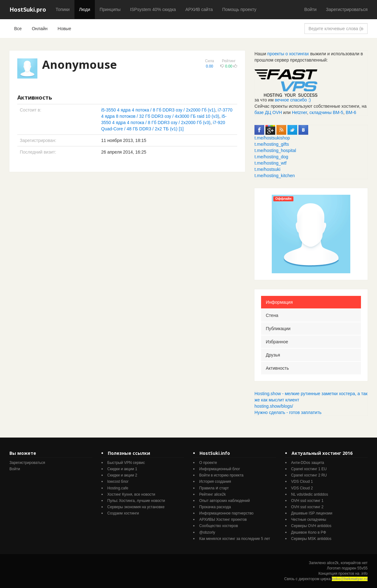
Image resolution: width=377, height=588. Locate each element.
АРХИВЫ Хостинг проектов (223, 520)
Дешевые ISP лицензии (312, 513)
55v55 (362, 568)
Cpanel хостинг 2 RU (309, 475)
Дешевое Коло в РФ (309, 532)
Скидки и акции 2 (122, 475)
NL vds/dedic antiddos (310, 494)
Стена (272, 315)
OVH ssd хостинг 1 (307, 501)
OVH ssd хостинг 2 (307, 507)
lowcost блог (118, 482)
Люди (85, 9)
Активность (277, 368)
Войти (310, 9)
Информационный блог (220, 469)
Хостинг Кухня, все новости (131, 494)
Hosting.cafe (118, 488)
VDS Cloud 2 (302, 488)
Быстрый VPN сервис (126, 463)
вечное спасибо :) (293, 100)
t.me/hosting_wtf (270, 163)
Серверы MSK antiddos (311, 539)
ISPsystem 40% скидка (153, 9)
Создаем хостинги (123, 513)
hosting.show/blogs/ (274, 406)
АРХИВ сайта (199, 9)
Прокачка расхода (215, 507)
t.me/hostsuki (267, 169)
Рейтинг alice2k (213, 494)
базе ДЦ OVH (268, 112)
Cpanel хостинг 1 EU (309, 469)
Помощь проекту (239, 9)
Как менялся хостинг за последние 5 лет (235, 539)
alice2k (333, 563)
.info (364, 574)
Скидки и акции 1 (122, 469)
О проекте (208, 463)
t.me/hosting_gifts (272, 144)
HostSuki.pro (28, 9)
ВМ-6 (351, 112)
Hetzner (299, 112)
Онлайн (40, 29)
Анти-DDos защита (308, 463)
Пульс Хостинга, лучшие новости (136, 501)
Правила (207, 488)
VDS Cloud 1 (302, 482)
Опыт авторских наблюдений (224, 501)
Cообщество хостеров (219, 526)
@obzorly (207, 532)
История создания (215, 482)
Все (18, 29)
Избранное (277, 342)
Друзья (273, 355)
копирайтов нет (354, 563)
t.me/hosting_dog (271, 157)
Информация (279, 302)
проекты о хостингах (288, 54)
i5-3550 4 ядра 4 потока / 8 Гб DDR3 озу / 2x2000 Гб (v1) (158, 110)
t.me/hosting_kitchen (275, 176)
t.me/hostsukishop (272, 138)
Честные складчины (309, 520)
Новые (64, 29)
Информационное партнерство (226, 513)
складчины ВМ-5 (326, 112)
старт (224, 488)
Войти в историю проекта (221, 475)
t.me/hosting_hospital (275, 150)
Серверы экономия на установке (136, 507)
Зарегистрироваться (347, 9)
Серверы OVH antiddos (311, 526)
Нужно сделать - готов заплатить (288, 412)
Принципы (110, 9)
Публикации (278, 329)
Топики (63, 9)
